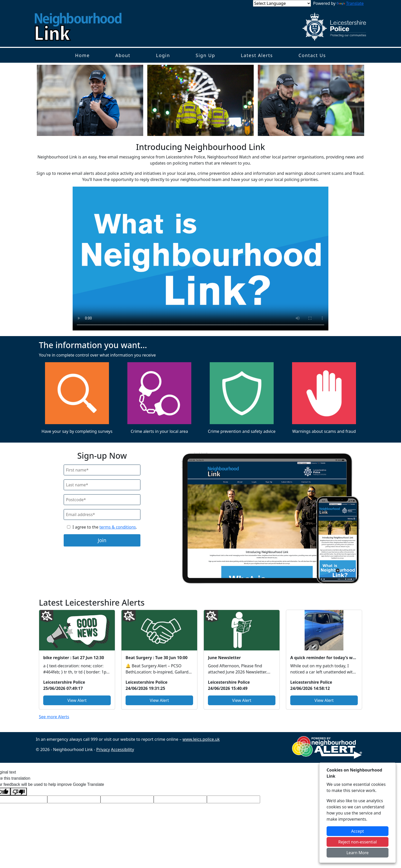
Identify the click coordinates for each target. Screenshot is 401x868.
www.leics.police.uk (201, 739)
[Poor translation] (19, 792)
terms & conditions (118, 527)
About (123, 55)
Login (163, 55)
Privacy (103, 749)
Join (102, 540)
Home (82, 55)
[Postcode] (102, 500)
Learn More (358, 853)
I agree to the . (105, 527)
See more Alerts (54, 717)
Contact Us (312, 55)
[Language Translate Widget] (282, 3)
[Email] (102, 515)
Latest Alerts (257, 55)
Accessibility (122, 749)
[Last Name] (102, 485)
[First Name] (102, 470)
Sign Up (205, 55)
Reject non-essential (358, 842)
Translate (350, 3)
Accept (358, 831)
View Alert (77, 700)
